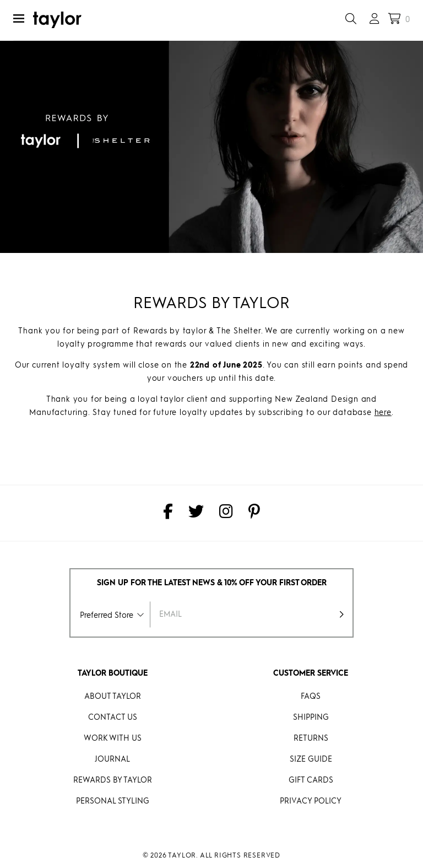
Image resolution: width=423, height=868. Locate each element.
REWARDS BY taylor (113, 780)
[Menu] (19, 20)
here (383, 413)
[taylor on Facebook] (168, 513)
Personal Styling (113, 801)
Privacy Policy (311, 801)
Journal (112, 759)
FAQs (311, 697)
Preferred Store (107, 616)
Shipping (311, 718)
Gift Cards (311, 780)
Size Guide (311, 759)
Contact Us (113, 718)
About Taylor (113, 697)
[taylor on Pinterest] (254, 513)
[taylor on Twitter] (196, 513)
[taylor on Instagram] (226, 513)
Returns (311, 738)
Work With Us (113, 738)
